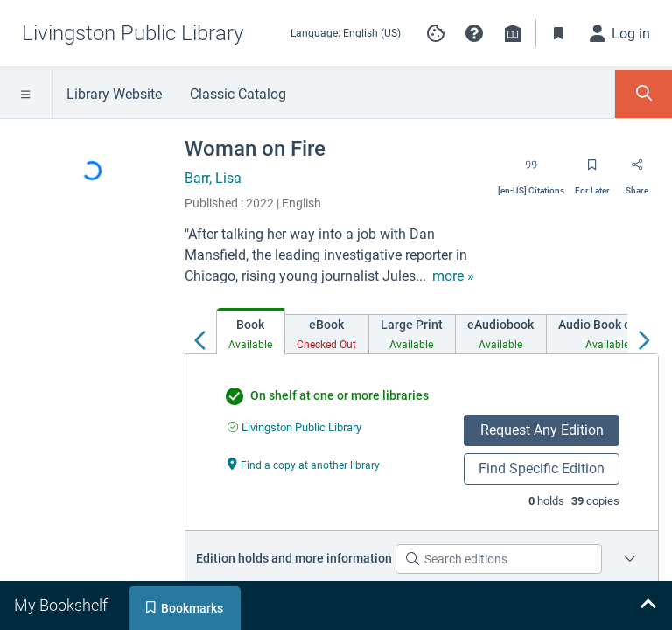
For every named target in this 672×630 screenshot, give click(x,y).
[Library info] (513, 33)
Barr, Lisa (213, 178)
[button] (474, 33)
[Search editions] (499, 559)
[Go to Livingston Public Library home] (133, 33)
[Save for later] (592, 171)
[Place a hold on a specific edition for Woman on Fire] (630, 559)
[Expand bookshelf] (647, 605)
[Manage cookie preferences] (436, 33)
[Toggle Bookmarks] (559, 33)
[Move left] (200, 336)
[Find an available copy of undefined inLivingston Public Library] (294, 427)
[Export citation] (531, 171)
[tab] (251, 331)
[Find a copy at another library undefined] (304, 464)
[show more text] (453, 276)
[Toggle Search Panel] (644, 94)
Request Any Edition (542, 430)
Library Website (114, 94)
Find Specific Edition (542, 469)
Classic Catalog (238, 94)
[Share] (637, 171)
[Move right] (643, 336)
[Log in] (620, 33)
